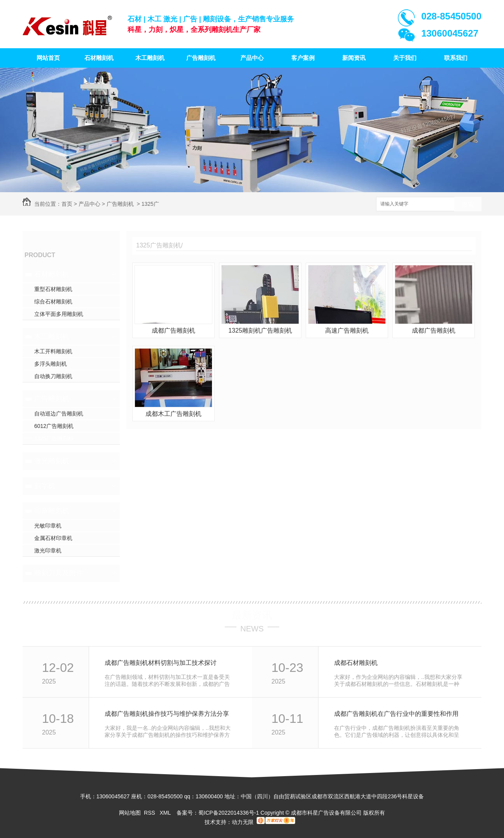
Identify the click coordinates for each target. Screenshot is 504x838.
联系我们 (456, 58)
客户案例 (303, 58)
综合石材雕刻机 (53, 302)
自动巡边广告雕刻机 (59, 414)
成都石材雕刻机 (356, 663)
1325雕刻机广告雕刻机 (260, 330)
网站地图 (130, 813)
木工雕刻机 (150, 58)
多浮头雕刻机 (51, 364)
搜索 (468, 204)
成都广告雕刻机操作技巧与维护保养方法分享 (167, 714)
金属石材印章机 (53, 538)
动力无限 (243, 822)
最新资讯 (252, 615)
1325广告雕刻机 (54, 438)
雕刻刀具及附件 (59, 573)
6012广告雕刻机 (54, 426)
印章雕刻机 (52, 511)
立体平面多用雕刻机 (59, 314)
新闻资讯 (354, 58)
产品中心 (252, 58)
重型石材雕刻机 (53, 289)
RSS (150, 813)
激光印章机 (48, 550)
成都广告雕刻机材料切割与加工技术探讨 (161, 663)
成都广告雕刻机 (173, 330)
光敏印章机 (48, 526)
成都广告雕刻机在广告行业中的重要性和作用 (396, 714)
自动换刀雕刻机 (53, 376)
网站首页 (48, 58)
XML (166, 813)
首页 (67, 204)
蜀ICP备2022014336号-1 (229, 813)
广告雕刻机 (201, 58)
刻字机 (45, 486)
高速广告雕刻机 (347, 330)
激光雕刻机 (52, 461)
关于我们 (405, 58)
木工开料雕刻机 (53, 351)
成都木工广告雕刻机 (173, 414)
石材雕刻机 (99, 58)
